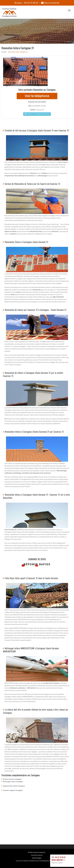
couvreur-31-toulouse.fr (39, 852)
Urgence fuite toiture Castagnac (14, 786)
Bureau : (26, 3)
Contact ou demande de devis (37, 114)
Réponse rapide (37, 564)
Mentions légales (37, 858)
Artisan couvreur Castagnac (12, 779)
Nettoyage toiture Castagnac (13, 781)
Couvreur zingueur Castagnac (13, 790)
